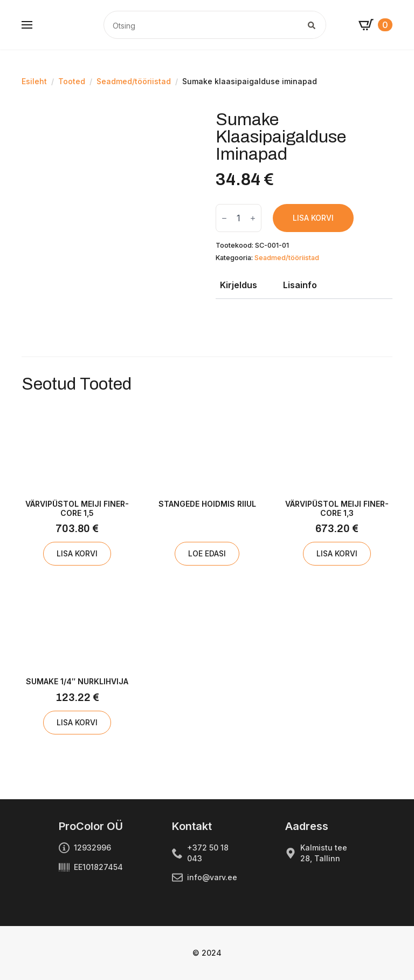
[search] (312, 25)
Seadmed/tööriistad (134, 81)
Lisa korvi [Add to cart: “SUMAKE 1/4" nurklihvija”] (77, 722)
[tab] (239, 285)
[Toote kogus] (239, 218)
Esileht (34, 81)
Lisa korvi (313, 218)
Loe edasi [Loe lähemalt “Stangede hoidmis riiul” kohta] (207, 553)
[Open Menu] (27, 25)
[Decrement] (224, 218)
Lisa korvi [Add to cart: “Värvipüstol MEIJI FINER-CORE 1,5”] (77, 553)
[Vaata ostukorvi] (375, 25)
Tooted (72, 81)
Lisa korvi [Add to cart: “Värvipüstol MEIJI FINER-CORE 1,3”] (337, 553)
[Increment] (253, 218)
